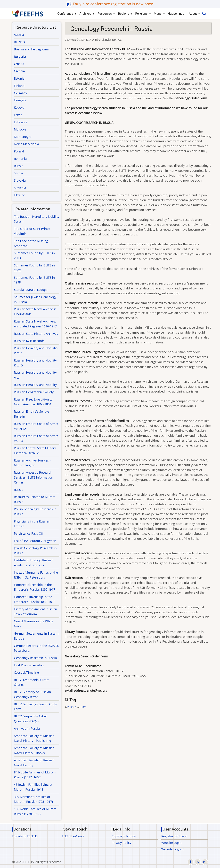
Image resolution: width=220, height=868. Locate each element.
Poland (19, 151)
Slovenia (20, 188)
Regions (124, 14)
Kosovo (19, 107)
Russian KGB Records (29, 341)
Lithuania (21, 122)
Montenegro (23, 137)
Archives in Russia (27, 728)
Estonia (19, 78)
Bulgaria (20, 57)
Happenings (176, 14)
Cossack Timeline (26, 672)
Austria (19, 35)
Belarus (19, 42)
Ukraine (19, 195)
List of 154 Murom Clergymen (35, 541)
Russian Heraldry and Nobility (35, 385)
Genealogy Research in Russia (35, 658)
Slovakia (20, 180)
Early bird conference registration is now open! (114, 4)
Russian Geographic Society (34, 392)
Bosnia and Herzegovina (31, 49)
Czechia (19, 71)
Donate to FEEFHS (25, 836)
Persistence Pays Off (29, 533)
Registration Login (174, 836)
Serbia (18, 173)
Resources (105, 14)
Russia (72, 707)
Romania (20, 159)
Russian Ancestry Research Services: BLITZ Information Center (34, 477)
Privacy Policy (121, 843)
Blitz (83, 707)
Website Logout (172, 849)
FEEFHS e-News (73, 836)
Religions (141, 14)
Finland (19, 86)
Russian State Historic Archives (36, 334)
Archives (85, 14)
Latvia (18, 115)
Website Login (171, 843)
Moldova (20, 129)
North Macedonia (26, 144)
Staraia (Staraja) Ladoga (31, 290)
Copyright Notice (124, 836)
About (193, 14)
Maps (158, 14)
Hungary (20, 100)
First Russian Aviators (29, 665)
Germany (21, 93)
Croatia (19, 64)
